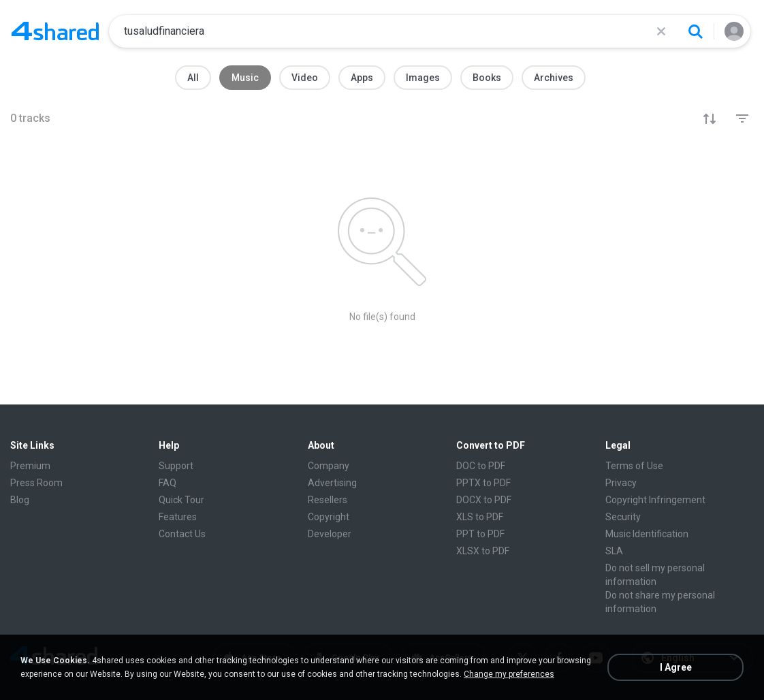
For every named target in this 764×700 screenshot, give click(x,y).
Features (178, 517)
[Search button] (695, 31)
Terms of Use (634, 466)
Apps (362, 78)
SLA (614, 551)
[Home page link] (55, 31)
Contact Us (182, 534)
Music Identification (647, 534)
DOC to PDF (481, 466)
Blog (20, 500)
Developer (330, 534)
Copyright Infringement (655, 500)
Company (329, 466)
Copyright (329, 517)
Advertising (332, 483)
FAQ (168, 483)
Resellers (328, 500)
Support (176, 466)
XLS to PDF (480, 517)
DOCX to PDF (484, 500)
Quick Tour (181, 500)
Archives (554, 78)
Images (423, 78)
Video (305, 78)
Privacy (621, 483)
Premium (30, 466)
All (193, 78)
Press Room (36, 483)
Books (487, 78)
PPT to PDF (480, 534)
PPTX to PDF (483, 483)
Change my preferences (509, 674)
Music (245, 78)
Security (623, 517)
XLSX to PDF (483, 551)
